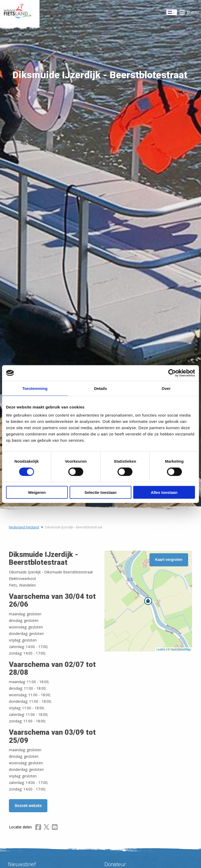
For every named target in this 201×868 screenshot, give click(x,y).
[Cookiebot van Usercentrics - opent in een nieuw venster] (172, 373)
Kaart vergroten (169, 560)
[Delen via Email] (55, 828)
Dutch (172, 13)
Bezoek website (28, 806)
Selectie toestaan (101, 492)
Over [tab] (166, 388)
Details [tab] (100, 388)
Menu (193, 12)
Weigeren (37, 492)
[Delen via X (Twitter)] (46, 828)
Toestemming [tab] (35, 388)
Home (20, 12)
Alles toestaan (164, 492)
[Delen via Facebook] (38, 828)
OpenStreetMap (181, 649)
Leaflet (161, 649)
